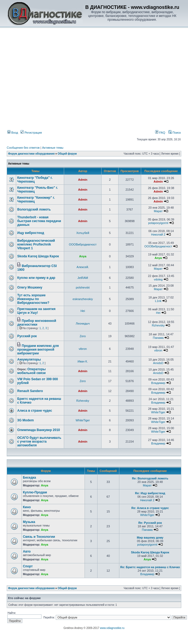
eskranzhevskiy (83, 299)
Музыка (29, 522)
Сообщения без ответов (23, 148)
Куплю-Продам (35, 492)
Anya (83, 256)
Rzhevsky (158, 325)
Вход (13, 133)
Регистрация (31, 133)
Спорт (28, 566)
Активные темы (53, 148)
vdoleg (158, 279)
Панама (158, 338)
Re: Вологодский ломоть (150, 478)
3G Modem (25, 420)
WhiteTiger (158, 412)
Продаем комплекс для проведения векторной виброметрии (38, 350)
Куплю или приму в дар (36, 278)
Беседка (29, 478)
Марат (158, 211)
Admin (83, 180)
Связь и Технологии (39, 537)
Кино (27, 507)
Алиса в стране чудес (35, 411)
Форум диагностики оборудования (31, 154)
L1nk (158, 301)
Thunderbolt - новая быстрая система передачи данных (39, 221)
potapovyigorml (158, 223)
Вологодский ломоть (34, 209)
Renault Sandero (30, 391)
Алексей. (83, 267)
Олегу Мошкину (30, 287)
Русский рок (27, 336)
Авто (27, 552)
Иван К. (83, 361)
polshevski (83, 287)
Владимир (158, 383)
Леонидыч (83, 323)
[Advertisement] (90, 67)
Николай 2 (158, 234)
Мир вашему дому (150, 538)
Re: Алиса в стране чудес (150, 508)
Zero (83, 336)
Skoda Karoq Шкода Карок (38, 256)
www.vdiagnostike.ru (112, 628)
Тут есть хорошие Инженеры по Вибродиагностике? (33, 299)
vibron (83, 349)
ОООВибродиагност (83, 244)
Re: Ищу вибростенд (150, 493)
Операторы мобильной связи (31, 371)
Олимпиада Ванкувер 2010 (39, 430)
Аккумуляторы (29, 360)
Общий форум (67, 154)
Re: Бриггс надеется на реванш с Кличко (150, 567)
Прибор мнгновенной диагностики (37, 323)
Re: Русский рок (150, 523)
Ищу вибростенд (31, 233)
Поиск (175, 133)
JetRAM (83, 278)
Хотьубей (83, 233)
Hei (83, 311)
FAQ (160, 133)
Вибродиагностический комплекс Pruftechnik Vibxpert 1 (36, 244)
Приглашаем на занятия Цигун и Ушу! (36, 311)
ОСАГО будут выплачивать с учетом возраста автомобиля (39, 442)
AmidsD (158, 363)
